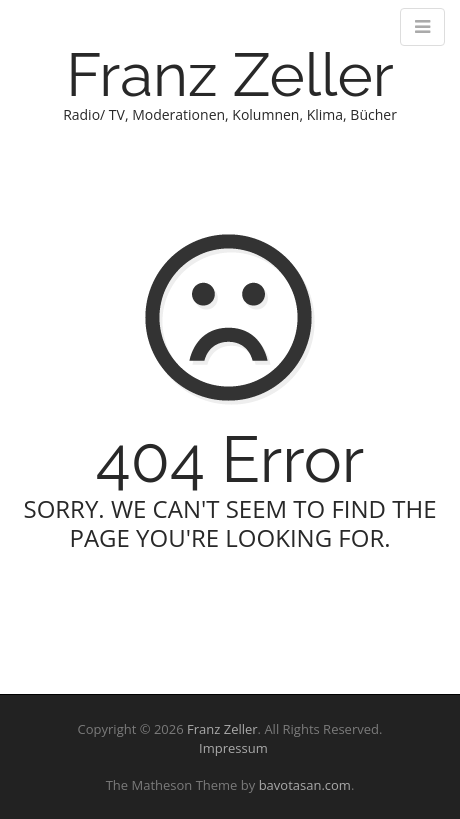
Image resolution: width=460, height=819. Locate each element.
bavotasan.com (305, 785)
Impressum (229, 748)
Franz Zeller (229, 75)
